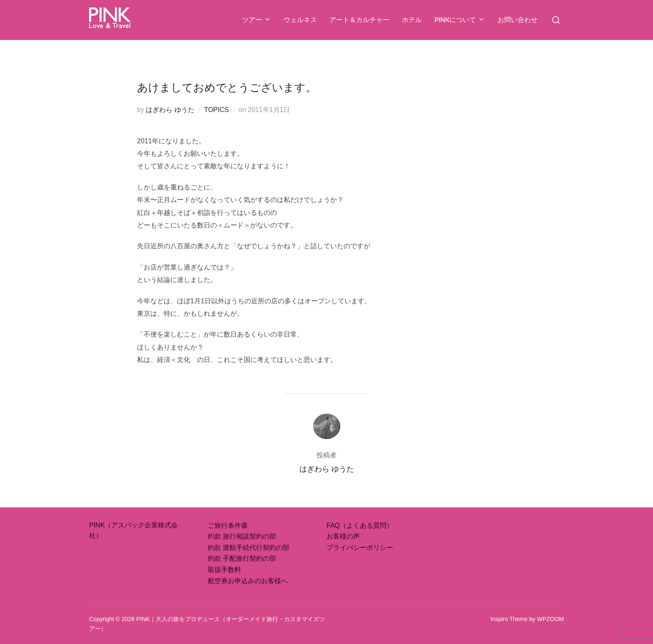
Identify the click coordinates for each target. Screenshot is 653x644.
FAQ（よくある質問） (360, 525)
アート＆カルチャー (359, 20)
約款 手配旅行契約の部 (242, 558)
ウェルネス (300, 20)
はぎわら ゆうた (170, 110)
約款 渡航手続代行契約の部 (249, 548)
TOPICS (216, 110)
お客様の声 (343, 536)
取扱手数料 (224, 570)
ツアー (257, 20)
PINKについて (460, 20)
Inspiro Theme (509, 619)
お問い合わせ (518, 20)
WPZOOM (550, 619)
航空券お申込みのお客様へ (248, 581)
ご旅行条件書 (228, 525)
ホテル (412, 20)
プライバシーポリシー (360, 548)
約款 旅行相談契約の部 (242, 536)
